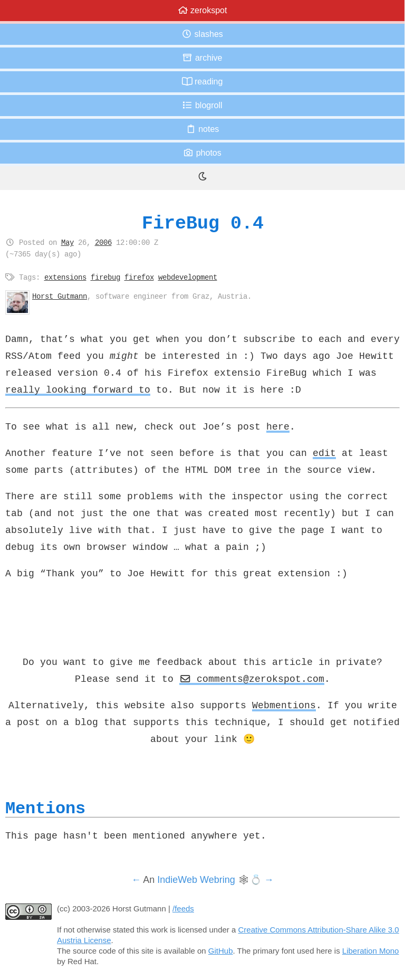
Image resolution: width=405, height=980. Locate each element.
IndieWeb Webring (196, 880)
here (278, 426)
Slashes (202, 34)
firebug (105, 277)
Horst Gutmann (60, 296)
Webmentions (284, 705)
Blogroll (202, 105)
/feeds (183, 908)
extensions (65, 277)
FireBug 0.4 (203, 223)
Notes (202, 129)
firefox (139, 277)
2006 (103, 242)
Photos (202, 153)
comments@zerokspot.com (252, 679)
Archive (202, 58)
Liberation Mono (371, 951)
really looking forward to (78, 389)
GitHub (221, 951)
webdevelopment (188, 277)
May (67, 242)
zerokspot (202, 10)
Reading (202, 82)
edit (324, 453)
